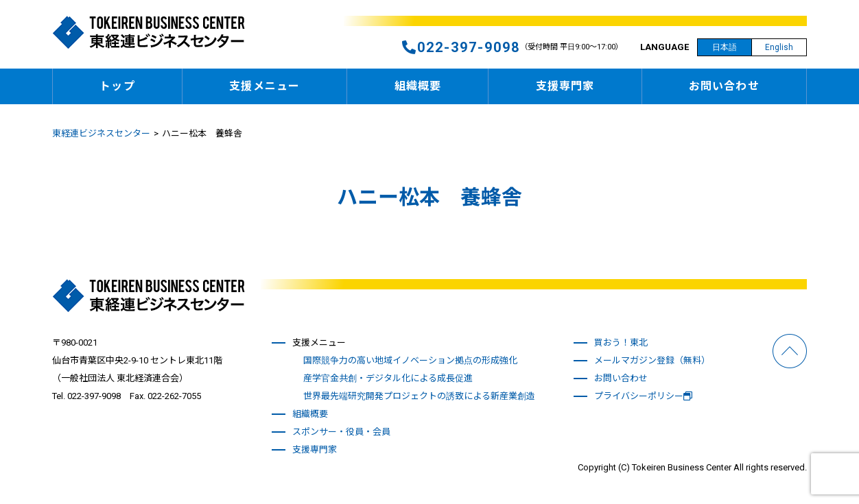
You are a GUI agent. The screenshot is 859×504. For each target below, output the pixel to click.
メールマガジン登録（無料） (652, 360)
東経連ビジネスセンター (101, 133)
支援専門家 (565, 86)
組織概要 (418, 86)
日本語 (725, 47)
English (779, 47)
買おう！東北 (621, 343)
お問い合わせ (724, 86)
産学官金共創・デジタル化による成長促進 (388, 378)
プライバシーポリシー (643, 396)
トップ (117, 86)
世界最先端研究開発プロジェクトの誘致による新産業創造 (419, 396)
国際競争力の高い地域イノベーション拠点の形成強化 (410, 360)
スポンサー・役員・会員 (341, 432)
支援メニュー (264, 86)
